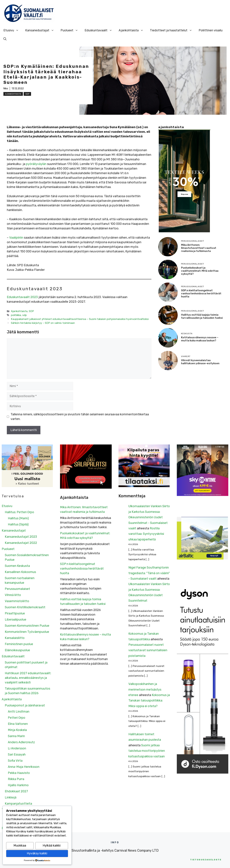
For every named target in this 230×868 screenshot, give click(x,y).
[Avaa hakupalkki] (5, 39)
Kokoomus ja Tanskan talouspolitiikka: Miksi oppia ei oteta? (149, 701)
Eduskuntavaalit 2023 (22, 297)
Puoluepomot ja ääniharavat (25, 705)
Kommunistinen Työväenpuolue (27, 632)
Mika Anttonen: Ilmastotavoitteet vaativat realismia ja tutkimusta (199, 248)
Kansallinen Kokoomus (20, 572)
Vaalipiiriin (16, 238)
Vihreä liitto (13, 595)
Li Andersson (17, 748)
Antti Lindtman (19, 712)
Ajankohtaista (133, 30)
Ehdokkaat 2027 (16, 791)
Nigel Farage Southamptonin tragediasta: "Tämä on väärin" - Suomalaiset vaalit (149, 573)
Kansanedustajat (41, 30)
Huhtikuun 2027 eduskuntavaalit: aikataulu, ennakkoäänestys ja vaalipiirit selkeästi (28, 678)
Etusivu (13, 30)
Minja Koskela (17, 730)
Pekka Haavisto (19, 773)
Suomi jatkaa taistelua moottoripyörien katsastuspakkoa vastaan (147, 751)
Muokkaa (20, 846)
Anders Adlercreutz (21, 742)
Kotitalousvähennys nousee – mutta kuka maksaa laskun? (200, 339)
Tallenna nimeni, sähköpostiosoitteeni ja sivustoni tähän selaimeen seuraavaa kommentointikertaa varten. (80, 417)
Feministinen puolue (19, 644)
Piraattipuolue (15, 613)
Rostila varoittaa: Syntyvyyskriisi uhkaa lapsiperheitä (146, 534)
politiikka (16, 315)
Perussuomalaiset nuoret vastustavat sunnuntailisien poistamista (148, 650)
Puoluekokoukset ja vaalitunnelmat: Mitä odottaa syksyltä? (200, 271)
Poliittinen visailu (211, 30)
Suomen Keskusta (17, 566)
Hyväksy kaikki (37, 853)
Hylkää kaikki (52, 846)
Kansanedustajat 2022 (21, 543)
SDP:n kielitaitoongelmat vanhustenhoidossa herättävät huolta (201, 293)
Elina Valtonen (18, 724)
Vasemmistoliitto (17, 601)
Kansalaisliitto (15, 638)
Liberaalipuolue (16, 620)
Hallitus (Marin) (18, 518)
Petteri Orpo (17, 718)
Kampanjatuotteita (18, 804)
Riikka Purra (16, 779)
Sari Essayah (17, 754)
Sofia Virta (15, 761)
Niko (6, 89)
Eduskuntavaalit (100, 30)
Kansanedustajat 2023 (21, 537)
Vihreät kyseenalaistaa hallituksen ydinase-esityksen (200, 362)
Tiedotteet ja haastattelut (173, 30)
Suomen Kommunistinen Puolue (27, 626)
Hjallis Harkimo (18, 785)
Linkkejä (11, 797)
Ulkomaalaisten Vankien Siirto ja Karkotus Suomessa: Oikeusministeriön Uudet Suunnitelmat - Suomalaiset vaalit (149, 517)
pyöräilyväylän (36, 164)
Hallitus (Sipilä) (18, 524)
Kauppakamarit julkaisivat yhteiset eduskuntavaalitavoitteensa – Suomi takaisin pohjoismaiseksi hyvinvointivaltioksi (80, 319)
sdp (25, 315)
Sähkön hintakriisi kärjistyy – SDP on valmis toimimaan (43, 323)
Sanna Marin (16, 736)
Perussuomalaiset (17, 589)
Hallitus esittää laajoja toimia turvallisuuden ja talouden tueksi (202, 316)
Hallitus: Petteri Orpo (19, 512)
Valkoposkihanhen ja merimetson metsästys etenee (145, 689)
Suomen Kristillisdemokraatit (25, 607)
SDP (27, 94)
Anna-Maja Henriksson (24, 767)
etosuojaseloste (206, 860)
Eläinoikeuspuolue (17, 650)
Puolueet (71, 30)
